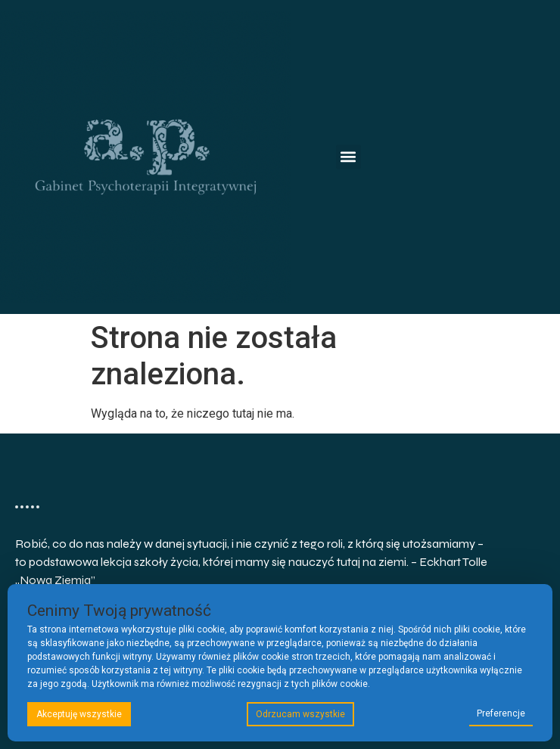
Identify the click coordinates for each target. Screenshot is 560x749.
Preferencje (501, 713)
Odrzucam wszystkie (300, 714)
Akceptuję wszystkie (79, 714)
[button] (348, 157)
